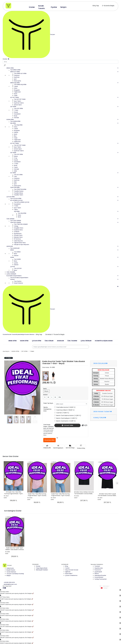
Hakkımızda (10, 568)
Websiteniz (100, 575)
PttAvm (97, 574)
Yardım (67, 568)
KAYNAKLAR (65, 564)
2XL (60, 397)
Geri (9, 358)
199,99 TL (14, 501)
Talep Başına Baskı (42, 568)
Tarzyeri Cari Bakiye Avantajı (15, 574)
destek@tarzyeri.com (10, 584)
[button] (13, 342)
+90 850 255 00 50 (9, 582)
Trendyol (97, 566)
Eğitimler (68, 572)
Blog (67, 566)
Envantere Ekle (49, 440)
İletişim (23, 334)
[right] (118, 483)
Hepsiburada (99, 568)
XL (55, 397)
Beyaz (46, 391)
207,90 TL (84, 501)
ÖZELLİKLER (35, 564)
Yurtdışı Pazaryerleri (101, 579)
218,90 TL (49, 383)
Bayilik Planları (11, 570)
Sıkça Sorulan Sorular (72, 570)
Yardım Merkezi (30, 334)
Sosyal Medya (99, 577)
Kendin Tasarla (12, 334)
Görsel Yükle (67, 425)
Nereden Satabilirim (97, 564)
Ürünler (5, 334)
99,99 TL (37, 502)
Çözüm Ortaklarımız (71, 575)
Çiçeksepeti (98, 572)
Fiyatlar (19, 334)
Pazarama (98, 570)
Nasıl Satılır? (69, 574)
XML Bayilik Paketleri (42, 570)
